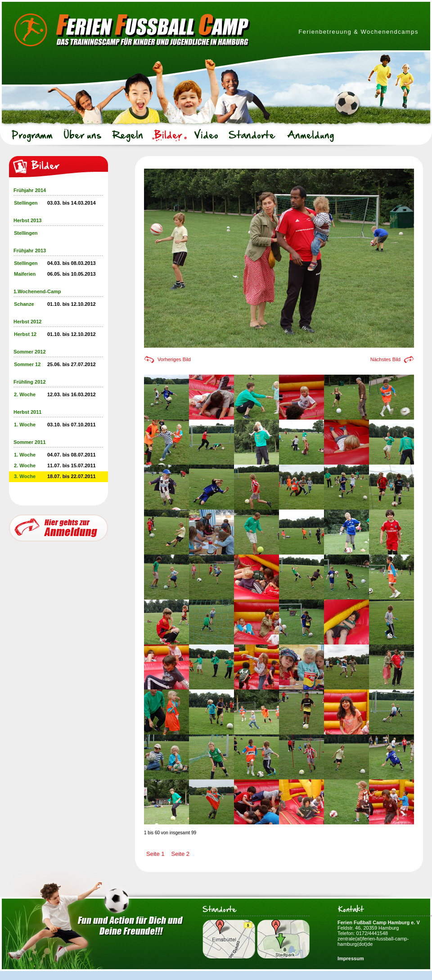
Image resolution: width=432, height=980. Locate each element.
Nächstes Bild (385, 359)
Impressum (351, 958)
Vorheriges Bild (174, 359)
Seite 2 (180, 854)
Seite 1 (155, 854)
